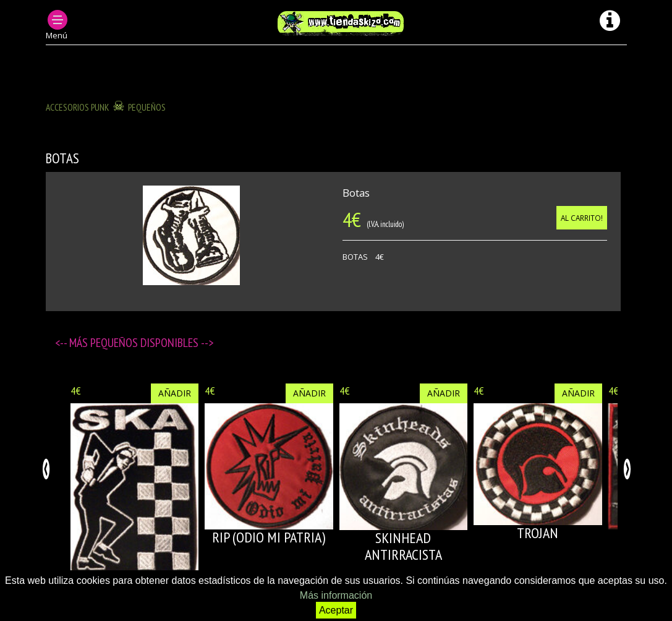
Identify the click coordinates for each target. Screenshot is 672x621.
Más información (336, 595)
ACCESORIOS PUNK (78, 107)
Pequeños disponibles (146, 343)
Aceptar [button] (336, 610)
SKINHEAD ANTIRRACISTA (403, 546)
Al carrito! (582, 218)
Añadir (175, 393)
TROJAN (538, 533)
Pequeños (147, 107)
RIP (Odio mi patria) (269, 537)
